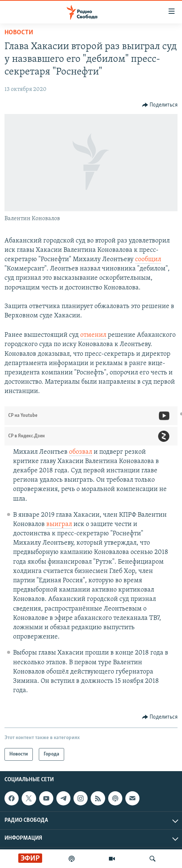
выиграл (59, 524)
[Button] (160, 105)
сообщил (148, 259)
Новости (19, 33)
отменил (93, 335)
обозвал (81, 452)
